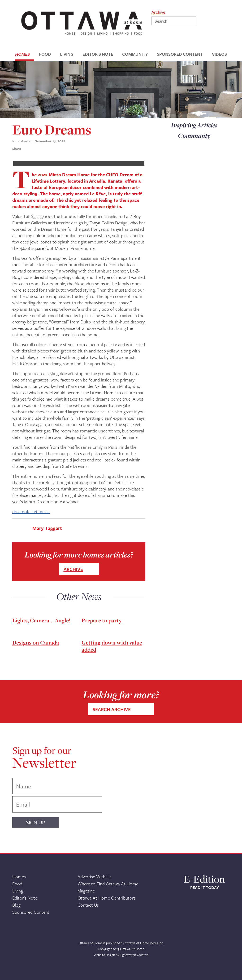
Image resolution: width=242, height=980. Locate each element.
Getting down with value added (112, 646)
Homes (19, 877)
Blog (16, 905)
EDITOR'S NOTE (98, 54)
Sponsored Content (31, 912)
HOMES (22, 54)
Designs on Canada (36, 643)
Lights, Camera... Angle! (41, 620)
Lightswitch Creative (134, 955)
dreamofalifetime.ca (31, 511)
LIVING (67, 54)
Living (18, 891)
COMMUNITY (135, 54)
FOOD (45, 54)
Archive (158, 12)
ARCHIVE (73, 569)
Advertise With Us (94, 877)
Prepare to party (102, 620)
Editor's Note (25, 898)
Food (17, 884)
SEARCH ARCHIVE (112, 709)
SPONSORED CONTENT (180, 54)
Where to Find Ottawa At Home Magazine (108, 887)
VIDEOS (219, 54)
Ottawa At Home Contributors (107, 898)
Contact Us (88, 905)
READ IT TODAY (205, 888)
